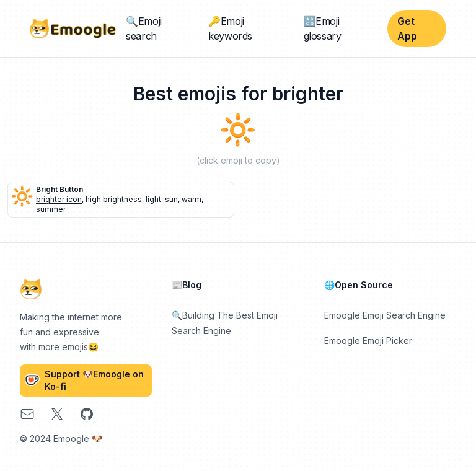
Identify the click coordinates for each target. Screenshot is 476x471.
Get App (407, 29)
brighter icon (59, 199)
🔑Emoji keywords (230, 29)
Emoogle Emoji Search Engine (385, 315)
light (153, 199)
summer (51, 209)
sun (171, 199)
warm (192, 199)
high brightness (114, 199)
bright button (59, 189)
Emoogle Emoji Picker (368, 341)
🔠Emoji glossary (323, 29)
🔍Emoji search (144, 29)
